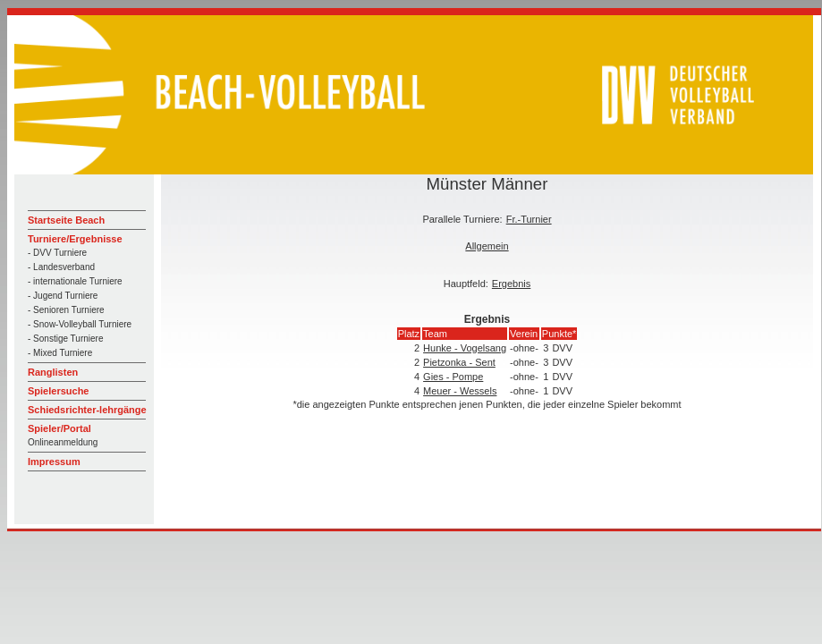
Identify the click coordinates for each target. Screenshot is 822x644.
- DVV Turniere (57, 253)
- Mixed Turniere (60, 353)
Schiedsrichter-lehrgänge (87, 410)
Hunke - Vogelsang (465, 348)
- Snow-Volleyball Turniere (80, 324)
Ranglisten (53, 372)
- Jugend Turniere (63, 296)
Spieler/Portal (59, 428)
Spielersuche (58, 391)
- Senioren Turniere (66, 310)
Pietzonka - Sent (459, 362)
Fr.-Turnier (529, 219)
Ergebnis (511, 284)
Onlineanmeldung (63, 442)
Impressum (54, 462)
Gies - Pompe (453, 377)
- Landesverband (61, 267)
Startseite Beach (66, 220)
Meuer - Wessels (460, 391)
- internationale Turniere (75, 281)
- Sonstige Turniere (66, 339)
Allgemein (487, 246)
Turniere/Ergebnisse (75, 239)
